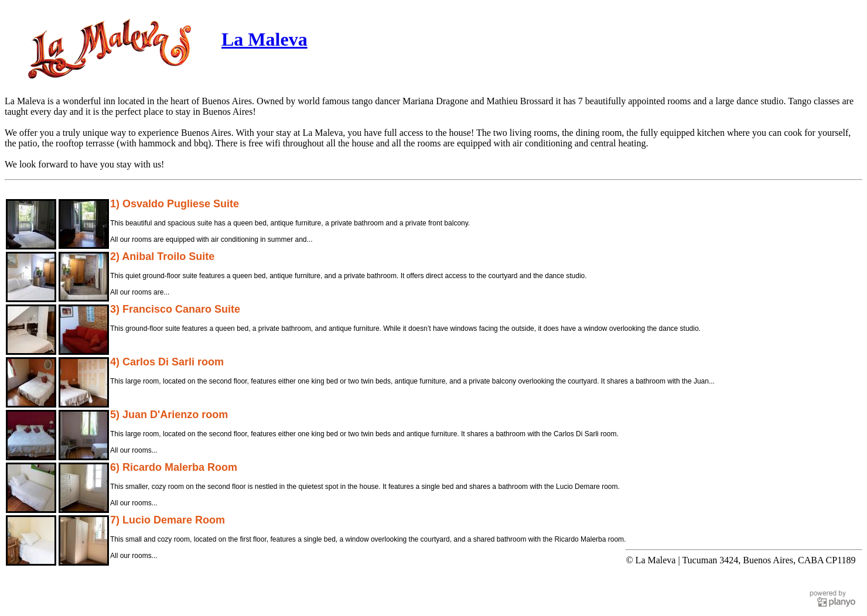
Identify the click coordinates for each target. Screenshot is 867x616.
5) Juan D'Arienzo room (169, 415)
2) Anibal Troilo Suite (162, 256)
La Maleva (264, 39)
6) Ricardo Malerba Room (174, 467)
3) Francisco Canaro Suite (175, 309)
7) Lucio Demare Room (168, 520)
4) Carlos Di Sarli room (167, 362)
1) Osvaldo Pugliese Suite (175, 204)
